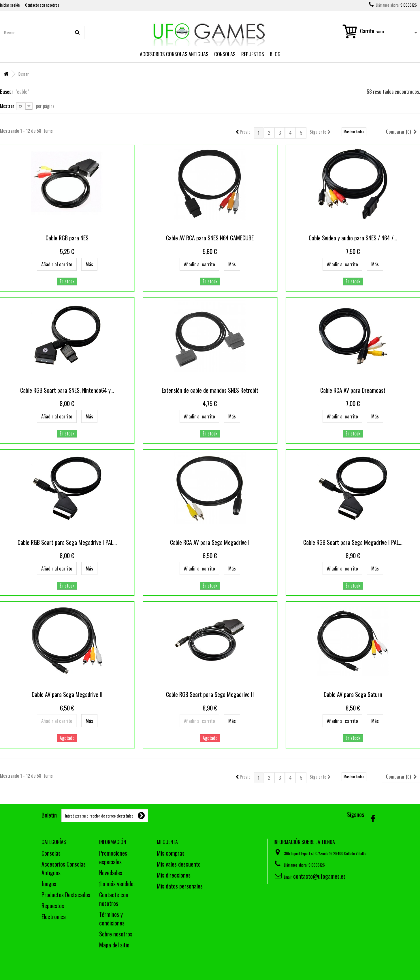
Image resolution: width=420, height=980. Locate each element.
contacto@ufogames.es (319, 876)
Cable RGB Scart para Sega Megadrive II (210, 694)
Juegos (49, 884)
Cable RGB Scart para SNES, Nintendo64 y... (67, 390)
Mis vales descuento (179, 864)
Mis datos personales (180, 886)
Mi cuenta (167, 842)
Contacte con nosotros (42, 5)
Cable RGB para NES (67, 238)
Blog (275, 54)
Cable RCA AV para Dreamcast (353, 390)
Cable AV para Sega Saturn (353, 694)
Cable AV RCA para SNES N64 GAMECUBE (210, 238)
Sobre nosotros (116, 934)
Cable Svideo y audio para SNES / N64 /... (353, 238)
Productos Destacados (66, 895)
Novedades (111, 873)
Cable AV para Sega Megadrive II (67, 694)
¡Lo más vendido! (117, 884)
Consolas (225, 54)
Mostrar (7, 105)
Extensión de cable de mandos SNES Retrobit (210, 390)
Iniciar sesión (10, 5)
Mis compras (171, 853)
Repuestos (253, 54)
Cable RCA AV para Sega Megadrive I (210, 542)
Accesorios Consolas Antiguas (174, 54)
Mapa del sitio (114, 945)
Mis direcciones (174, 875)
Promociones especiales (113, 857)
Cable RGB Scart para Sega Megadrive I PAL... (67, 542)
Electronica (54, 917)
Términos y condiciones (112, 919)
